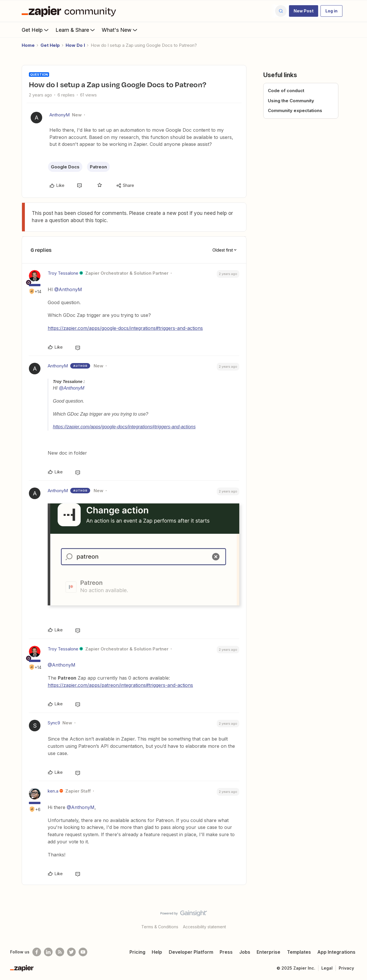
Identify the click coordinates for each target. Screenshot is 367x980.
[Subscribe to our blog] (60, 952)
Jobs (245, 952)
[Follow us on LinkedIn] (48, 952)
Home (28, 45)
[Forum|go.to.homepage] (70, 11)
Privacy (346, 968)
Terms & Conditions (160, 927)
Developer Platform (191, 952)
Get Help (36, 30)
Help (157, 952)
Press (226, 952)
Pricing (137, 952)
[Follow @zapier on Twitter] (71, 952)
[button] (304, 11)
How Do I (75, 45)
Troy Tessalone (63, 273)
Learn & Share (76, 30)
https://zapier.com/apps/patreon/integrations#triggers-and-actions (120, 685)
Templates (299, 952)
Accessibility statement (204, 927)
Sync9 (54, 723)
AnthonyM (60, 115)
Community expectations (295, 110)
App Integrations (336, 952)
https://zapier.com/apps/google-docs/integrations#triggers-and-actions (125, 328)
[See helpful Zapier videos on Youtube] (83, 952)
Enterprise (268, 952)
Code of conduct (286, 91)
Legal (327, 968)
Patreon (98, 167)
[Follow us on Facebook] (37, 952)
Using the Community (291, 101)
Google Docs (65, 167)
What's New (120, 30)
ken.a (53, 791)
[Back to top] (355, 918)
